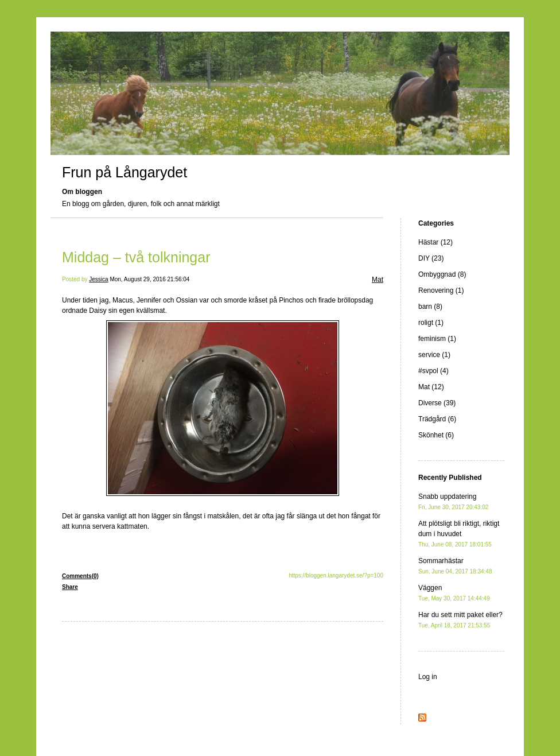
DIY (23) (431, 258)
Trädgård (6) (437, 419)
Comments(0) (80, 576)
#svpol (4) (433, 371)
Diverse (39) (437, 403)
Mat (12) (431, 387)
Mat (378, 280)
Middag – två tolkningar (136, 257)
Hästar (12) (435, 242)
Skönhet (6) (436, 435)
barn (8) (430, 307)
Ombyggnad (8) (442, 274)
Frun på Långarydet (125, 172)
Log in (428, 677)
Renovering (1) (441, 290)
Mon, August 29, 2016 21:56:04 (149, 279)
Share (70, 587)
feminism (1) (437, 339)
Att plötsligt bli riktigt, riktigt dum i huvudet (459, 534)
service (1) (434, 355)
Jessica (98, 279)
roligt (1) (431, 323)
